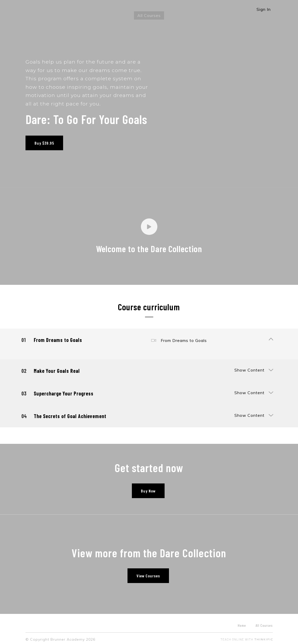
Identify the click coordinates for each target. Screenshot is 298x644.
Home (242, 623)
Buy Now (147, 488)
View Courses (147, 573)
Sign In (264, 9)
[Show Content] (271, 337)
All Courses (149, 15)
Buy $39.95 (44, 143)
